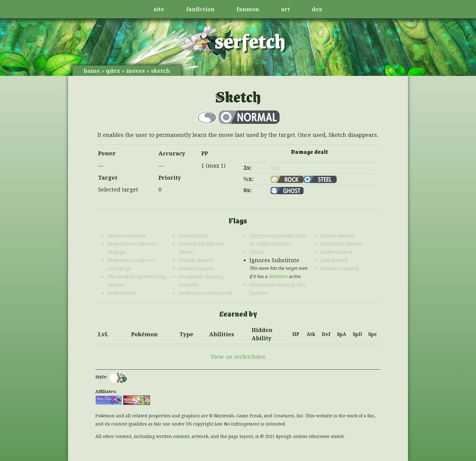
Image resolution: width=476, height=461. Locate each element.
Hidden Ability (262, 334)
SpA (342, 334)
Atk (311, 334)
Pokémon (144, 334)
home (92, 71)
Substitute (278, 276)
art (286, 9)
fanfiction (200, 9)
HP (296, 334)
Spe (372, 334)
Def (326, 334)
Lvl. (103, 334)
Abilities (222, 334)
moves (136, 71)
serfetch (250, 40)
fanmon (248, 9)
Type (186, 334)
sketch (160, 71)
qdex (113, 71)
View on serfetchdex (238, 357)
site (159, 9)
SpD (357, 334)
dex (317, 9)
